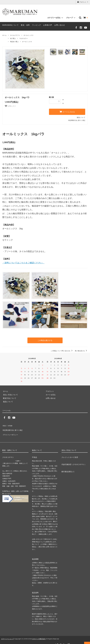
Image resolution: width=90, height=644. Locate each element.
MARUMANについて (10, 25)
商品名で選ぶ (14, 42)
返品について (81, 117)
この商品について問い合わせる (62, 350)
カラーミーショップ (7, 635)
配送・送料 (25, 25)
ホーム (4, 35)
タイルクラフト (15, 35)
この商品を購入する (45, 340)
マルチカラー (24, 38)
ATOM (9, 425)
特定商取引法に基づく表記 (77, 120)
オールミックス (28, 35)
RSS (4, 425)
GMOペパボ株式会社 (39, 635)
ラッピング (37, 25)
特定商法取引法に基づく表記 (13, 428)
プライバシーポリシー (11, 432)
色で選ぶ (13, 38)
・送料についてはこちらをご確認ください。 (23, 263)
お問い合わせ (60, 25)
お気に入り (10, 106)
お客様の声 (48, 25)
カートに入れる (67, 112)
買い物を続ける (81, 350)
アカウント (83, 2)
